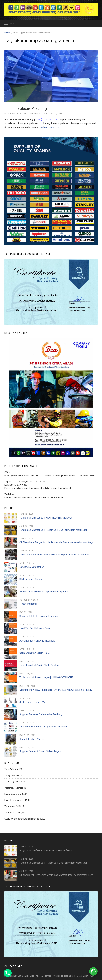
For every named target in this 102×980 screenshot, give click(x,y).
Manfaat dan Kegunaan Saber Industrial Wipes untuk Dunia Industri (54, 555)
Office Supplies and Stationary (22, 114)
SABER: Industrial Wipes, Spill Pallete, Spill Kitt (44, 592)
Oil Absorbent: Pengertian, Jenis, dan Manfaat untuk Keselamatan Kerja (56, 542)
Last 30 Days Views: (14, 800)
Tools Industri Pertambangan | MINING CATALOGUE (46, 677)
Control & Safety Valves (32, 739)
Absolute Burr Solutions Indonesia (37, 641)
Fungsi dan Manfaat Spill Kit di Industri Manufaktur (46, 518)
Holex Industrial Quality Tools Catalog (39, 665)
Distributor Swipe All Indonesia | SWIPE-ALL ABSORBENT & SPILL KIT (57, 690)
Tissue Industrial (28, 604)
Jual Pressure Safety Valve (34, 702)
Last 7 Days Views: (13, 794)
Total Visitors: (11, 812)
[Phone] (8, 973)
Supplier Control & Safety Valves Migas (40, 751)
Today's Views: (12, 769)
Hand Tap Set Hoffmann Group (35, 628)
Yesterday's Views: (14, 782)
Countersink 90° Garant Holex (35, 653)
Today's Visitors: (12, 775)
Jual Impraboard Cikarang (26, 109)
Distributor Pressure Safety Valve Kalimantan (43, 727)
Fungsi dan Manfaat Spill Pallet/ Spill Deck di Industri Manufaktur (53, 530)
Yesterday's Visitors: (14, 788)
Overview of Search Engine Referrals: (22, 819)
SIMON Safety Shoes (31, 579)
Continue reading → (49, 127)
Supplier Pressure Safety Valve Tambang (41, 714)
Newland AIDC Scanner (31, 567)
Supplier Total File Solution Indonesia (39, 616)
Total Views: (10, 806)
